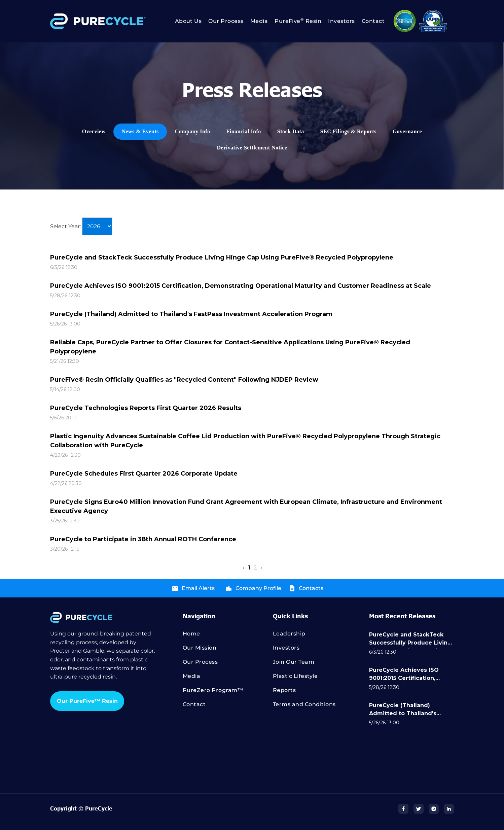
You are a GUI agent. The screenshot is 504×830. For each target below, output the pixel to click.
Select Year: (65, 226)
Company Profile (258, 588)
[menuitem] (185, 21)
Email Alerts (198, 588)
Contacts (311, 588)
